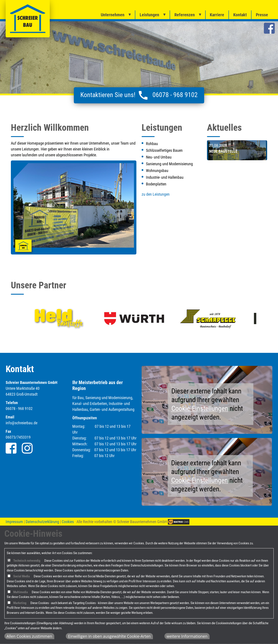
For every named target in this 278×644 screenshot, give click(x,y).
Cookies (68, 522)
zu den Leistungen (156, 194)
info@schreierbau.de (22, 423)
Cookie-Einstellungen (200, 408)
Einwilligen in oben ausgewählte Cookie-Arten (109, 636)
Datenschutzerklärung (42, 522)
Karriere (217, 15)
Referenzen (185, 15)
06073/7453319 (18, 437)
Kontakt (240, 15)
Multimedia (21, 592)
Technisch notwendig (27, 561)
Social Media (22, 576)
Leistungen (149, 15)
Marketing (20, 603)
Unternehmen (113, 15)
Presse (262, 15)
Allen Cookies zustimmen (29, 636)
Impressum (14, 522)
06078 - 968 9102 (175, 95)
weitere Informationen (187, 636)
